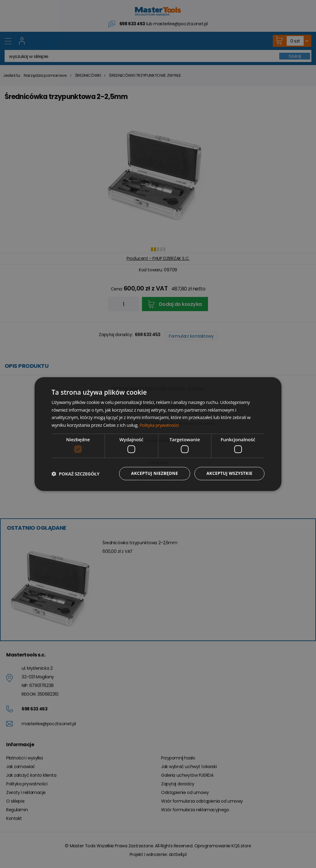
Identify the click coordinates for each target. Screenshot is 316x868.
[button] (75, 474)
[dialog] (158, 434)
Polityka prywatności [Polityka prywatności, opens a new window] (160, 425)
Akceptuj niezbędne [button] (152, 473)
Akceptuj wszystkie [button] (229, 473)
